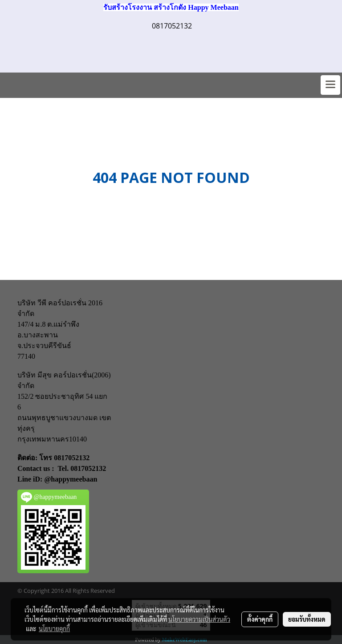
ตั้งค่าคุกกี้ (260, 619)
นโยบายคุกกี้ (54, 628)
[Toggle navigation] (330, 85)
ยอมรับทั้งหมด (307, 619)
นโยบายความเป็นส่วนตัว (199, 619)
